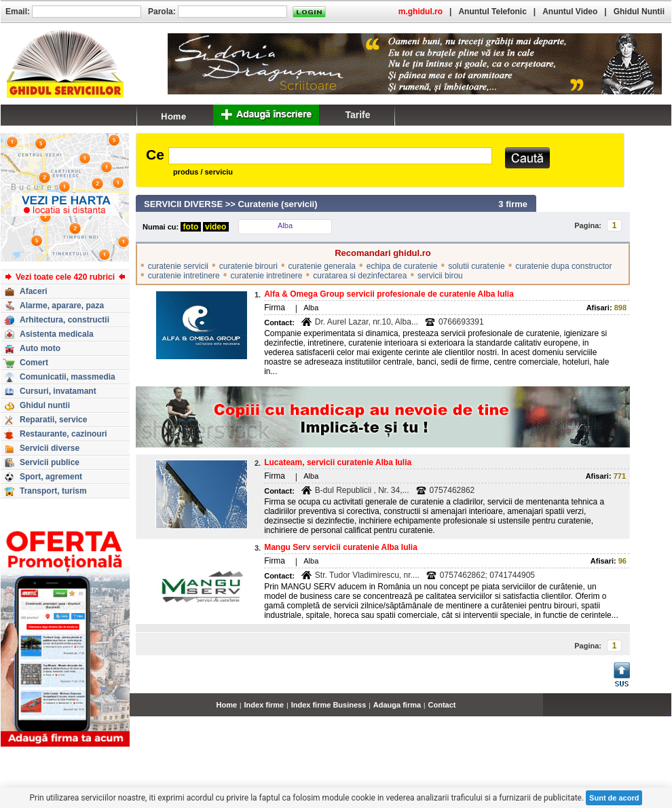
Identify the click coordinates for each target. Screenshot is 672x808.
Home (227, 705)
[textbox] (330, 156)
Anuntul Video (570, 12)
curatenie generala (322, 266)
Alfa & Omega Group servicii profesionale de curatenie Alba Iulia (389, 294)
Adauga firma (397, 705)
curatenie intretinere (184, 276)
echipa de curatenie (402, 266)
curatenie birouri (248, 266)
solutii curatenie (476, 266)
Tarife (357, 115)
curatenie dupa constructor (563, 266)
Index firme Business (329, 705)
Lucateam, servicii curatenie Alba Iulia (338, 462)
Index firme (264, 705)
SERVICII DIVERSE (183, 204)
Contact (442, 705)
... (668, 712)
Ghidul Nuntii (639, 12)
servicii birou (440, 276)
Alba (285, 225)
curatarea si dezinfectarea (360, 276)
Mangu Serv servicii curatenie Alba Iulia (341, 547)
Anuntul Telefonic (492, 12)
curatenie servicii (178, 266)
